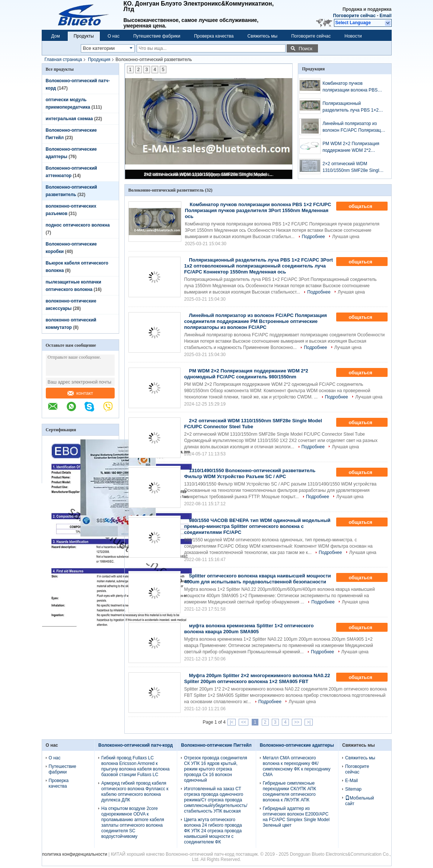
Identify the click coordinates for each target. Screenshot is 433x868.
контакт (80, 393)
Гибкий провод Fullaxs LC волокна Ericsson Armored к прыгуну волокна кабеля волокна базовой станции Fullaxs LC (136, 766)
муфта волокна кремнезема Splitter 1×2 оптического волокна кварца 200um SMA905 (249, 629)
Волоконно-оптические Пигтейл (216, 745)
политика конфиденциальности (75, 854)
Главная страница (63, 60)
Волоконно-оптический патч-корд (136, 745)
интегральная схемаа (69, 119)
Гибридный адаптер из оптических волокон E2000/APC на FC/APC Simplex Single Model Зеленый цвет (296, 817)
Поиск (305, 49)
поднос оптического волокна (78, 225)
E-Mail (351, 781)
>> (297, 722)
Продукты (84, 36)
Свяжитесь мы (263, 36)
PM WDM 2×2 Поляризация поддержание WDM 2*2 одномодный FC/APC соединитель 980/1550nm (351, 147)
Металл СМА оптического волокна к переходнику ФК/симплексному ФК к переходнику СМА (297, 766)
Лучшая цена (346, 237)
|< (232, 722)
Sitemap (353, 789)
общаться (365, 206)
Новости (353, 36)
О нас (114, 36)
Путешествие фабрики (157, 36)
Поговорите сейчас (354, 16)
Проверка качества (214, 36)
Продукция (99, 60)
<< (243, 722)
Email (385, 16)
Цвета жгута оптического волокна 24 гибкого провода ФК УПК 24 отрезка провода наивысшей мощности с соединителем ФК (213, 831)
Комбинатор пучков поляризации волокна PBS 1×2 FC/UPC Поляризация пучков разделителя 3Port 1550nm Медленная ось (350, 87)
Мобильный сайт (360, 801)
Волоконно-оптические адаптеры (297, 745)
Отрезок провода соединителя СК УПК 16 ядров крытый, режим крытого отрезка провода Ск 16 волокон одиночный (215, 769)
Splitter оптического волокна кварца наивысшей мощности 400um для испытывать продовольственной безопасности (258, 579)
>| (309, 722)
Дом (56, 36)
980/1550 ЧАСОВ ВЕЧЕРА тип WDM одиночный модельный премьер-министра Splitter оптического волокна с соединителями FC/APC (257, 526)
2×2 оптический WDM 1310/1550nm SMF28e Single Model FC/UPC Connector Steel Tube (209, 174)
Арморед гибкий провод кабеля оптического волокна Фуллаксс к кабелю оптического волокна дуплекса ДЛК (135, 792)
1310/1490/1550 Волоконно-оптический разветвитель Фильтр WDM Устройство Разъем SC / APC (250, 473)
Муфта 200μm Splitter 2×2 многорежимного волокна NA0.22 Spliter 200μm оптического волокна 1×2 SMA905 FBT (257, 678)
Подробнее (313, 237)
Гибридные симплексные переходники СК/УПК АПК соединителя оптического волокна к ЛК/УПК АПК (289, 792)
